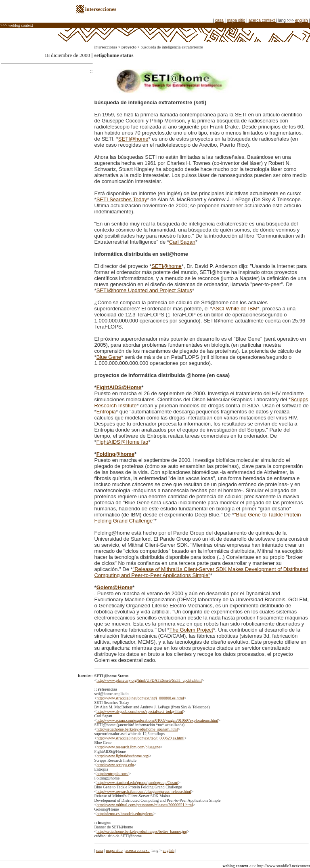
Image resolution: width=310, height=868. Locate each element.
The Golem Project (191, 630)
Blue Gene (109, 357)
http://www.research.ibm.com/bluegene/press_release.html (144, 791)
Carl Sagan (182, 242)
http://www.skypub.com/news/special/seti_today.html (140, 711)
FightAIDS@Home (119, 387)
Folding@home (115, 454)
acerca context (262, 20)
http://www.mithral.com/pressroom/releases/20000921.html (145, 805)
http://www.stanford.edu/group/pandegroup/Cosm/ (137, 783)
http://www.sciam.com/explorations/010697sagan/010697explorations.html (157, 720)
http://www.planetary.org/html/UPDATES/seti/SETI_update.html (149, 680)
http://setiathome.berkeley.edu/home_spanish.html (137, 729)
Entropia (106, 412)
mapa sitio (236, 20)
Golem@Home (114, 587)
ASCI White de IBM (235, 309)
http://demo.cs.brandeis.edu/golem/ (125, 814)
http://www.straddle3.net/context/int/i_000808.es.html (140, 698)
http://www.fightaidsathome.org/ (123, 756)
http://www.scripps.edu (115, 765)
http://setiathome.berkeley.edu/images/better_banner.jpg (142, 831)
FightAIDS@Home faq (123, 442)
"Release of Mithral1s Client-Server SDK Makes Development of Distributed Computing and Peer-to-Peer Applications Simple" (201, 572)
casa (219, 20)
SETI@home (133, 139)
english (302, 20)
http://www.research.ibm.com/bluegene (128, 747)
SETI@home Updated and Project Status (144, 290)
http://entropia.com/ (112, 774)
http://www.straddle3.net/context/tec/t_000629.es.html (140, 738)
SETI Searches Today (122, 199)
